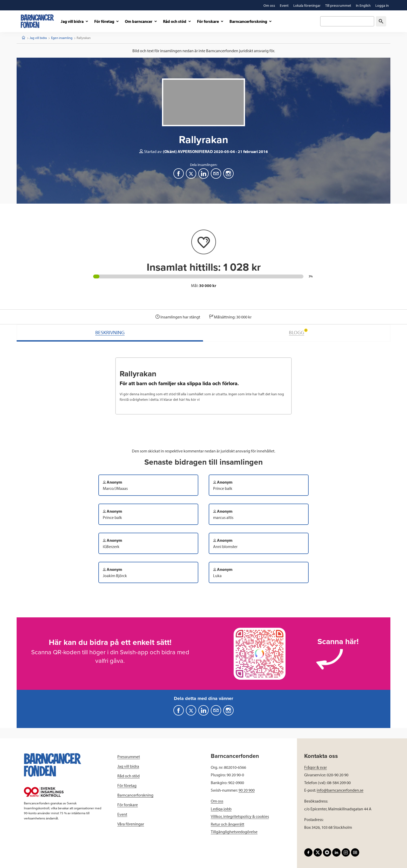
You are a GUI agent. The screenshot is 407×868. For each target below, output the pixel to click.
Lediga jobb (221, 809)
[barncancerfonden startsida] (37, 21)
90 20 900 (247, 790)
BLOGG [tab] (298, 332)
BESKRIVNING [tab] (110, 332)
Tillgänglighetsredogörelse (234, 832)
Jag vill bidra (38, 38)
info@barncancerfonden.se (340, 790)
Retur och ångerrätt (228, 824)
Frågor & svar (316, 767)
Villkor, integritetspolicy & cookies (240, 816)
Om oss (217, 801)
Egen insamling (62, 38)
